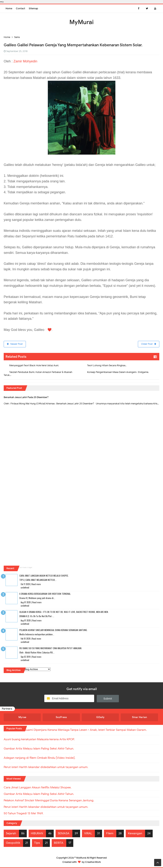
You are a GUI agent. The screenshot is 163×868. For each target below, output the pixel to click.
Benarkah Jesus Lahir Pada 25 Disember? (26, 397)
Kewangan (135, 833)
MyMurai (81, 858)
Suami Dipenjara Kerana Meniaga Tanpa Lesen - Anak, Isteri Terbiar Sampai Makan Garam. (86, 730)
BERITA (59, 843)
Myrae (22, 717)
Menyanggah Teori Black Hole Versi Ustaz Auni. (34, 365)
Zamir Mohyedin (25, 61)
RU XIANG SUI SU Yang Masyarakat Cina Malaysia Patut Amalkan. (51, 648)
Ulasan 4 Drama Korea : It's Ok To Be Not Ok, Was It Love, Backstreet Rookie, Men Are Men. (64, 612)
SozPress (61, 717)
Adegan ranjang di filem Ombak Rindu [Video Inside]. (40, 758)
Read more (36, 584)
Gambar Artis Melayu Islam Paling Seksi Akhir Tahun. (39, 749)
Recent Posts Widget (25, 567)
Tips (37, 843)
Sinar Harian (139, 717)
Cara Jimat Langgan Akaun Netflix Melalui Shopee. (44, 576)
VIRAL (88, 833)
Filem (110, 833)
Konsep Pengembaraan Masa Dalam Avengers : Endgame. (118, 372)
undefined (25, 587)
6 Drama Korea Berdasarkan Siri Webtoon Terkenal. (45, 594)
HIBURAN (37, 833)
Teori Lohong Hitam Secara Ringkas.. (107, 365)
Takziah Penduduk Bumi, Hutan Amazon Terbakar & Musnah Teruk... (38, 374)
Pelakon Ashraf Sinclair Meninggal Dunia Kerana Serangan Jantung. (53, 630)
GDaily (100, 717)
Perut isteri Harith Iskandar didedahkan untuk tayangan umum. (46, 767)
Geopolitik (13, 843)
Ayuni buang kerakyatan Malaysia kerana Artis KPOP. (39, 739)
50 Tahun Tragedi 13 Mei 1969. (24, 813)
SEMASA (64, 833)
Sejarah (11, 833)
